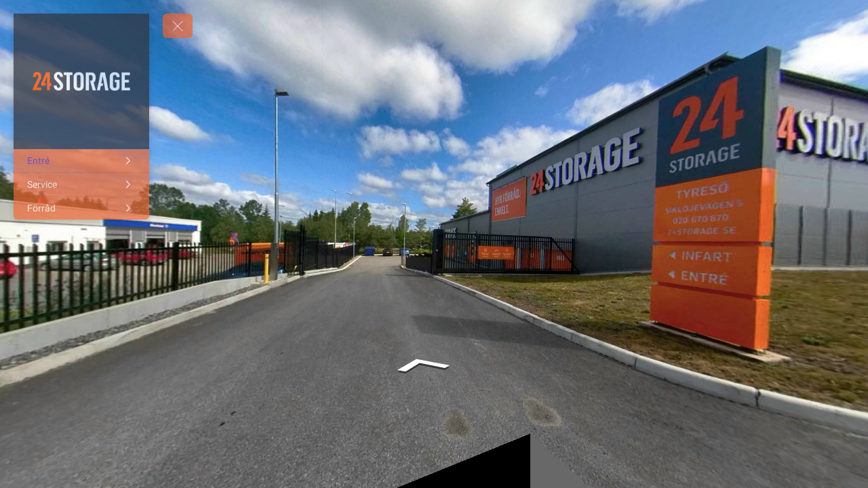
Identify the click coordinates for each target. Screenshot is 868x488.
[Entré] (81, 161)
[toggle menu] (178, 26)
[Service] (81, 184)
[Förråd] (81, 208)
